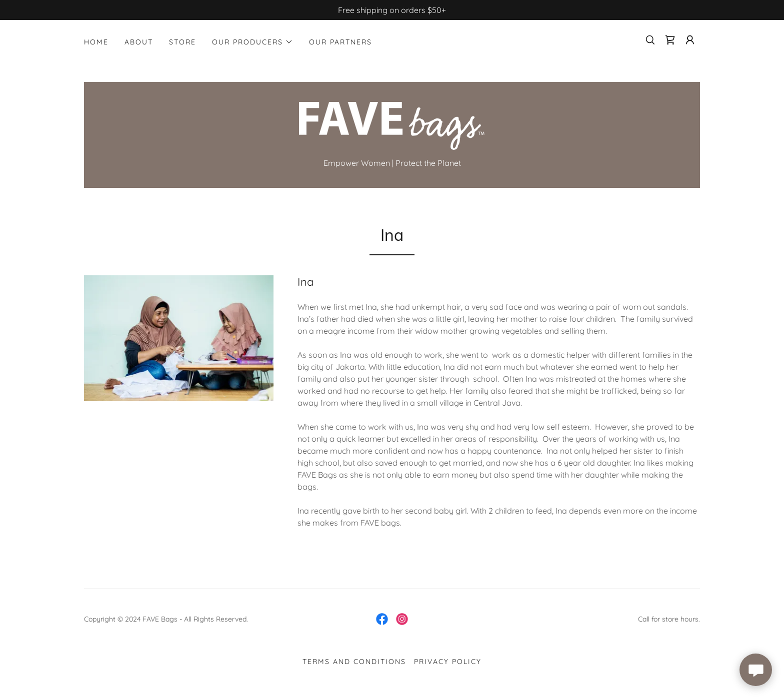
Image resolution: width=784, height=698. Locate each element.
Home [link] (96, 42)
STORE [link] (182, 42)
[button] (252, 42)
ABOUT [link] (139, 42)
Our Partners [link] (340, 42)
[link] (670, 40)
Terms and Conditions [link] (354, 662)
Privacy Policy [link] (448, 662)
